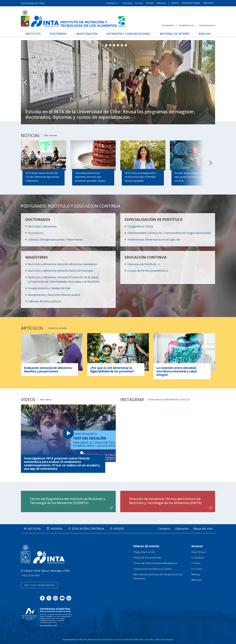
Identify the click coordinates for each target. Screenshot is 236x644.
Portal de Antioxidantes (147, 557)
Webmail (197, 580)
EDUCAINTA (208, 3)
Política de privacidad (164, 640)
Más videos (46, 399)
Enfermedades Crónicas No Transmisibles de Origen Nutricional (169, 233)
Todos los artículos (57, 328)
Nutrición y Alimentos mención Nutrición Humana (61, 271)
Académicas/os (186, 25)
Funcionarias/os (207, 25)
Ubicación (182, 529)
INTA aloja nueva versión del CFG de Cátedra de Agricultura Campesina (42, 177)
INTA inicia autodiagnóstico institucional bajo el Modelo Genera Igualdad (140, 177)
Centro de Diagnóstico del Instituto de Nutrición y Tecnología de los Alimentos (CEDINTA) (68, 501)
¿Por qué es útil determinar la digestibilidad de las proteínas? (112, 370)
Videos (119, 529)
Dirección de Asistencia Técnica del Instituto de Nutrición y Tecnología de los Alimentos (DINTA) (165, 501)
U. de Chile (148, 640)
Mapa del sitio (203, 529)
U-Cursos (139, 3)
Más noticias (50, 135)
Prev (25, 82)
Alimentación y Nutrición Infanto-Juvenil (54, 295)
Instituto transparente (39, 585)
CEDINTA (175, 3)
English (205, 34)
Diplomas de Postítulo (142, 264)
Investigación (87, 34)
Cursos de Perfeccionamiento (147, 271)
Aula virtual (127, 3)
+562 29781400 (30, 575)
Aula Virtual (198, 552)
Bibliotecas (162, 3)
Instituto (33, 34)
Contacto (164, 529)
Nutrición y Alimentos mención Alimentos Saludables (63, 264)
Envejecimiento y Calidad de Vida (49, 288)
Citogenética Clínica (140, 226)
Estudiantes (168, 25)
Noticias (34, 529)
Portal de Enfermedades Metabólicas (155, 563)
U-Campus (198, 557)
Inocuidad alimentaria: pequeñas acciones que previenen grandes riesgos (90, 177)
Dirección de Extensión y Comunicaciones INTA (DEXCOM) (118, 640)
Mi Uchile (150, 3)
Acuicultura (36, 233)
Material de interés (175, 34)
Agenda (56, 529)
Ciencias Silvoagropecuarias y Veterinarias (55, 239)
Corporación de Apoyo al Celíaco (153, 569)
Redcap (196, 574)
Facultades (111, 3)
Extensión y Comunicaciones (128, 34)
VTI (85, 640)
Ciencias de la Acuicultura (45, 301)
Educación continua (88, 529)
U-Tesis (196, 563)
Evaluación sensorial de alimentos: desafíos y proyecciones (48, 370)
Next (211, 82)
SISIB (80, 640)
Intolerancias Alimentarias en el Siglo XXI (154, 239)
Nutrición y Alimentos (42, 226)
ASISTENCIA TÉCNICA (191, 3)
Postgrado (58, 34)
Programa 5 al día (144, 552)
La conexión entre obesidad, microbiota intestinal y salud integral (177, 371)
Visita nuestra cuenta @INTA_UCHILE (168, 399)
